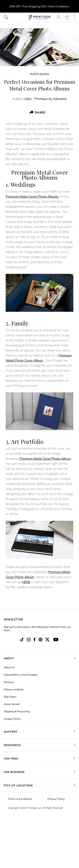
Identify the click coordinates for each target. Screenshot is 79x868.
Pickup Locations (14, 689)
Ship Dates (10, 697)
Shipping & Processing (17, 711)
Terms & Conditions (20, 799)
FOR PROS (11, 759)
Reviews (9, 682)
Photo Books (40, 74)
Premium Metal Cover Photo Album (45, 459)
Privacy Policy (56, 799)
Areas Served (12, 704)
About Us (9, 667)
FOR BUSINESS (14, 772)
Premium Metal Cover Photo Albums (32, 196)
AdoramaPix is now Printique (21, 675)
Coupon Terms (12, 719)
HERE (26, 582)
